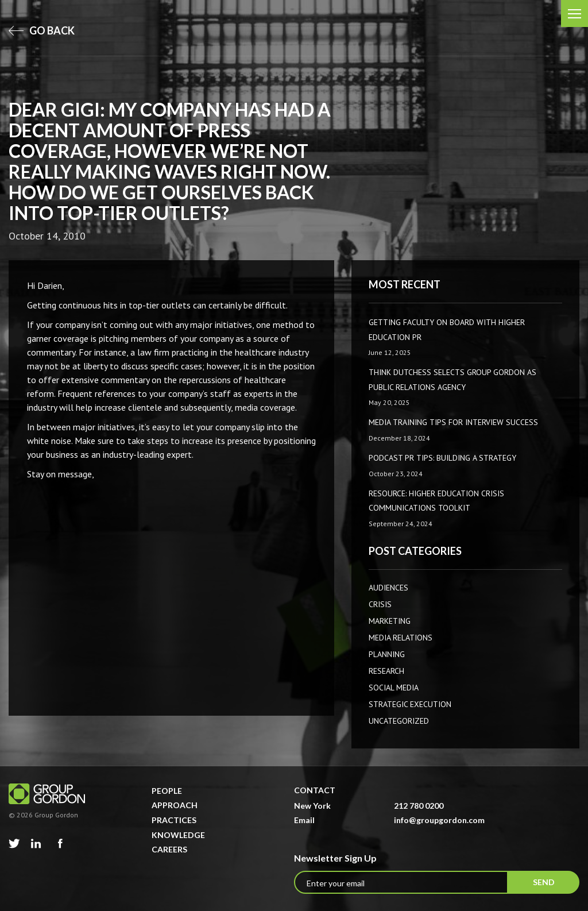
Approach (175, 805)
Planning (387, 654)
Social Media (394, 688)
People (167, 791)
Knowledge (178, 835)
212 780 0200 (419, 806)
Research (386, 671)
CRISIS (380, 604)
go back (42, 30)
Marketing (390, 621)
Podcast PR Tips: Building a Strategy (442, 458)
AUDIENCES (388, 588)
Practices (174, 820)
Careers (169, 849)
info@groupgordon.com (439, 820)
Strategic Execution (410, 704)
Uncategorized (399, 721)
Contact (315, 790)
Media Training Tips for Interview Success (453, 422)
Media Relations (401, 638)
